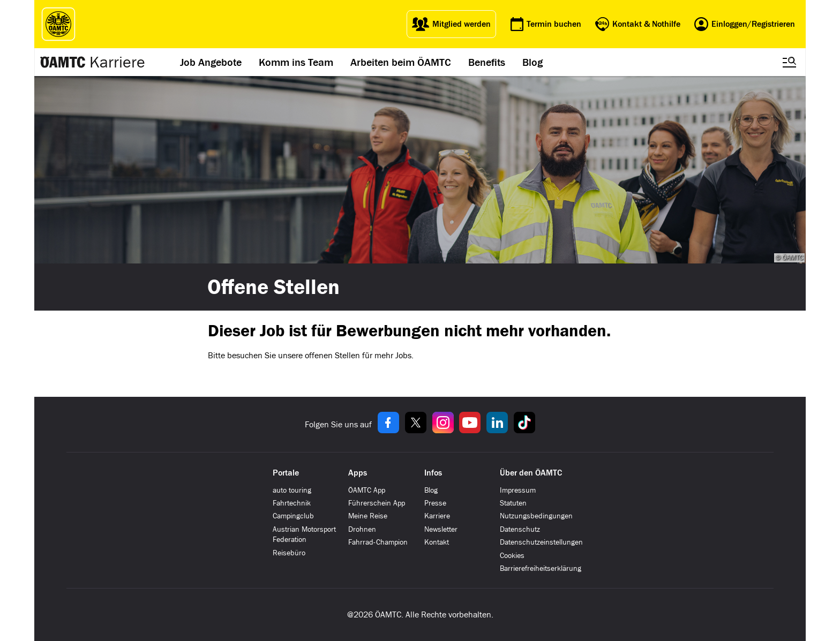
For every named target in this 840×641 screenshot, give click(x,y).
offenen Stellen (332, 355)
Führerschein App (377, 503)
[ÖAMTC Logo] (56, 24)
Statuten (513, 503)
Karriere (117, 62)
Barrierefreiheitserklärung (541, 568)
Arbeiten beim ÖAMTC (401, 62)
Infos (433, 473)
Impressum (518, 490)
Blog (532, 62)
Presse (435, 503)
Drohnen (362, 529)
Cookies (512, 556)
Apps (358, 473)
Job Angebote (211, 62)
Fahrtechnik (292, 503)
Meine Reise (368, 516)
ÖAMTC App (367, 490)
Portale (286, 473)
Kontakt (437, 542)
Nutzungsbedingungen (536, 516)
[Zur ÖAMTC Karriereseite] (63, 62)
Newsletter (441, 529)
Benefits (487, 62)
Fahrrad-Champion (378, 542)
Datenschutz (520, 529)
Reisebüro (289, 553)
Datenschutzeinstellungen (541, 542)
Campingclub (293, 516)
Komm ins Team (296, 62)
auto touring (292, 490)
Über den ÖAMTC (531, 473)
